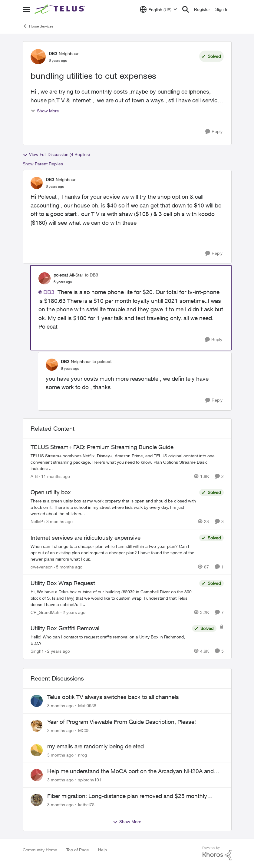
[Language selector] (158, 9)
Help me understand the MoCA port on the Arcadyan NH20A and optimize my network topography (130, 771)
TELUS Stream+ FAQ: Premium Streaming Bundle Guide (102, 447)
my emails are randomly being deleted (96, 746)
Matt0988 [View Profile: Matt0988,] (87, 706)
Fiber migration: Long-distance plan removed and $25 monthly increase (127, 796)
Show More (45, 111)
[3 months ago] (58, 521)
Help (102, 850)
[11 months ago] (54, 476)
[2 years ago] (73, 612)
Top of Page (78, 850)
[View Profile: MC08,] (37, 726)
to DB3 (91, 275)
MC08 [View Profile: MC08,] (84, 730)
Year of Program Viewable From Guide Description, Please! (122, 722)
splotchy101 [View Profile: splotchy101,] (90, 780)
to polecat (102, 361)
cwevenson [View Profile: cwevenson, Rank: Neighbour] (42, 567)
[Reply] (214, 132)
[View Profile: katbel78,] (37, 800)
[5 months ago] (68, 567)
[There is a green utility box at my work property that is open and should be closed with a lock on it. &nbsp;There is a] (113, 507)
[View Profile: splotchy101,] (37, 775)
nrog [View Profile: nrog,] (82, 755)
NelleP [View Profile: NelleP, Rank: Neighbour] (37, 521)
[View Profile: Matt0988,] (37, 701)
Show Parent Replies (43, 164)
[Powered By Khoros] (217, 853)
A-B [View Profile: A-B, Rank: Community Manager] (34, 476)
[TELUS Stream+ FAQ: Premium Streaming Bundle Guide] (127, 462)
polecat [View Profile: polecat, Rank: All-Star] (61, 275)
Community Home (40, 850)
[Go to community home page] (61, 9)
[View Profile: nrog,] (37, 750)
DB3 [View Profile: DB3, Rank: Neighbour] (53, 53)
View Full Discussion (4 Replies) (56, 154)
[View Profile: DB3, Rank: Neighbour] (38, 57)
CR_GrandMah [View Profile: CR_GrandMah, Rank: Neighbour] (45, 612)
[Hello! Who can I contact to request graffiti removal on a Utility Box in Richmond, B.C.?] (110, 640)
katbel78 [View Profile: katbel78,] (86, 804)
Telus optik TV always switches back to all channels (113, 697)
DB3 (49, 292)
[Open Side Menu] (26, 9)
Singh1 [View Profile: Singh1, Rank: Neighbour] (37, 651)
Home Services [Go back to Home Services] (38, 26)
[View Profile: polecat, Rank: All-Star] (45, 278)
